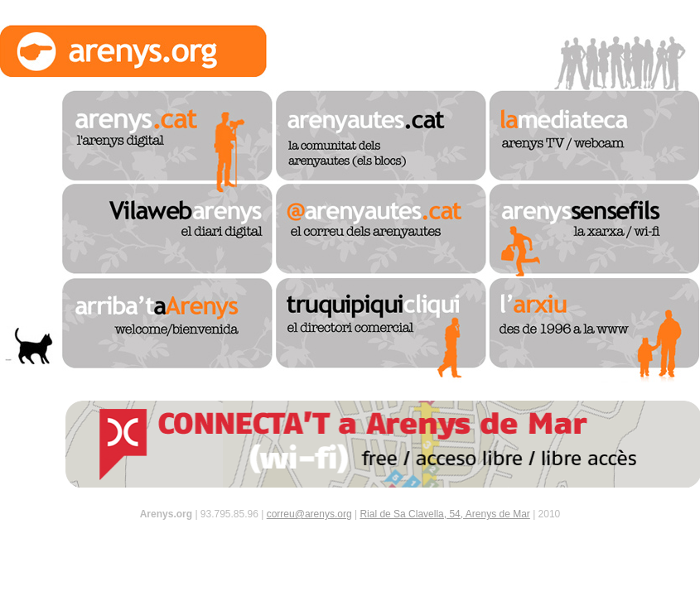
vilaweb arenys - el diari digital (167, 231)
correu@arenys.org (309, 514)
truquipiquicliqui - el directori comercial (381, 330)
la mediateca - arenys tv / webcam (594, 137)
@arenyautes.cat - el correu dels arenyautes (381, 231)
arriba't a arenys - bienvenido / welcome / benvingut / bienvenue (167, 330)
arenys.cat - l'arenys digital (167, 137)
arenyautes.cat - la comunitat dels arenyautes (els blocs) (381, 137)
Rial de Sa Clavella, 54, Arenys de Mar (444, 514)
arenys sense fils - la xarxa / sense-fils (594, 231)
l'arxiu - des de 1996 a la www (594, 330)
